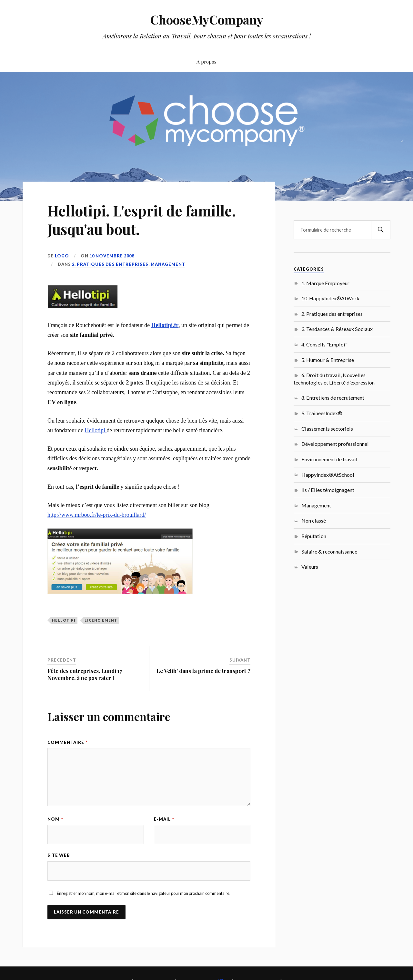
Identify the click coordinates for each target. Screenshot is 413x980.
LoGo (62, 256)
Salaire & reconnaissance (329, 551)
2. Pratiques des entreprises (110, 264)
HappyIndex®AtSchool (328, 475)
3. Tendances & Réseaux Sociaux (337, 329)
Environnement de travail (329, 459)
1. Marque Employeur (325, 283)
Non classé (314, 520)
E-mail (164, 819)
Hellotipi (96, 430)
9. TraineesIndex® (322, 413)
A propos (206, 61)
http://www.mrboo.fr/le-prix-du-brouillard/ (97, 515)
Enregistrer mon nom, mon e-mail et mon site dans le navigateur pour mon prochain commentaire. (144, 893)
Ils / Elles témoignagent (328, 490)
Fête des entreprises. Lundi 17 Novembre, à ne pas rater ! (85, 674)
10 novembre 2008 (112, 256)
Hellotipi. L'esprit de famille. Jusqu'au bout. (142, 220)
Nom (55, 819)
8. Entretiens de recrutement (333, 398)
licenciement (101, 620)
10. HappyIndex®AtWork (330, 298)
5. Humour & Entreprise (328, 360)
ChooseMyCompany (207, 20)
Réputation (314, 536)
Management (168, 264)
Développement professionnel (335, 444)
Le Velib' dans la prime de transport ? (203, 671)
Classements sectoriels (327, 429)
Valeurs (310, 567)
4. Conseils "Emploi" (324, 344)
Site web (59, 855)
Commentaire (68, 742)
